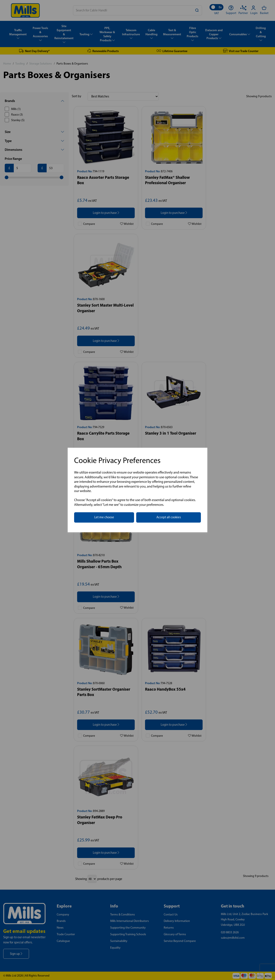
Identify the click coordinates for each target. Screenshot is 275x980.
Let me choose (104, 517)
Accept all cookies (169, 517)
